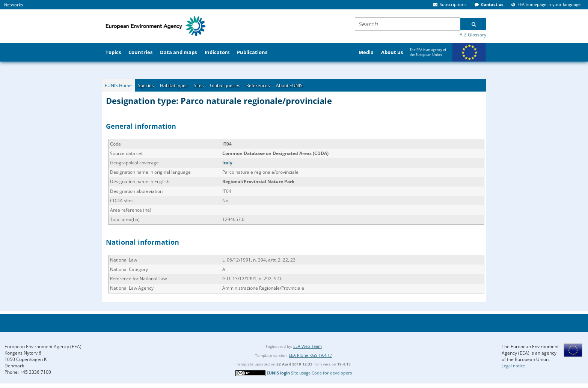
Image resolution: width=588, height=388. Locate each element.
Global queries (225, 85)
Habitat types (174, 85)
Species (146, 85)
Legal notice (513, 366)
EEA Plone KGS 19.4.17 (310, 355)
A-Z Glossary (473, 35)
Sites (199, 85)
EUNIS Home (118, 85)
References (258, 85)
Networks (14, 5)
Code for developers (332, 373)
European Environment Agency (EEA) (43, 347)
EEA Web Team (308, 346)
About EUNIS (289, 85)
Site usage (301, 373)
